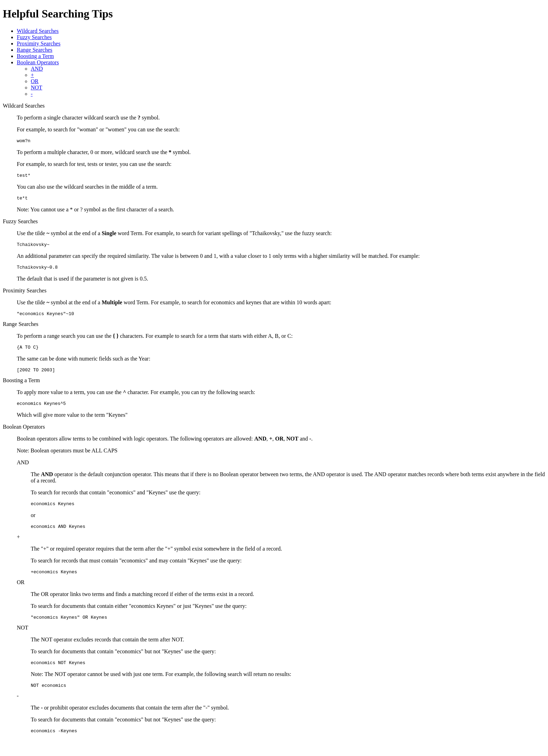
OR (35, 81)
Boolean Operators (38, 62)
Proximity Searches (39, 43)
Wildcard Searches (38, 31)
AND (37, 69)
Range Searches (35, 50)
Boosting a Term (35, 56)
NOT (37, 88)
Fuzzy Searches (34, 37)
